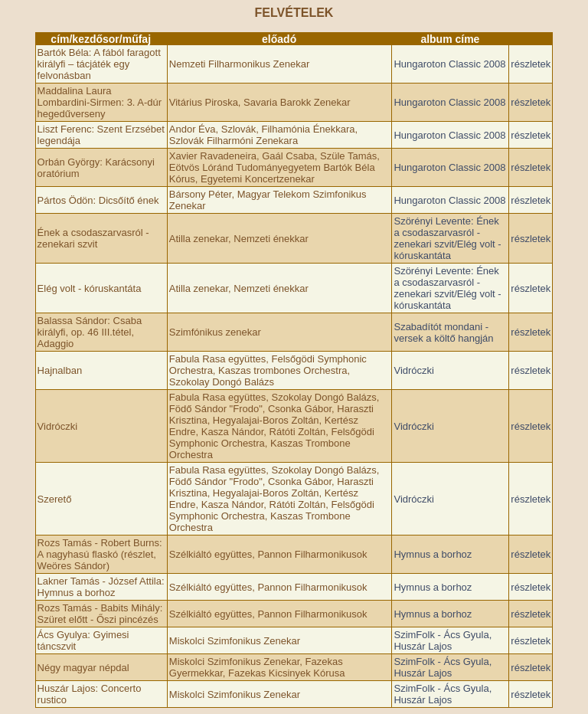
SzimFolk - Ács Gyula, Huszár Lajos (443, 640)
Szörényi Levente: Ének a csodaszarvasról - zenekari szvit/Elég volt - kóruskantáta (447, 238)
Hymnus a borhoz (433, 554)
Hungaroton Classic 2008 (449, 64)
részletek (531, 64)
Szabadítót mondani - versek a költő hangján (443, 332)
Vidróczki (414, 370)
